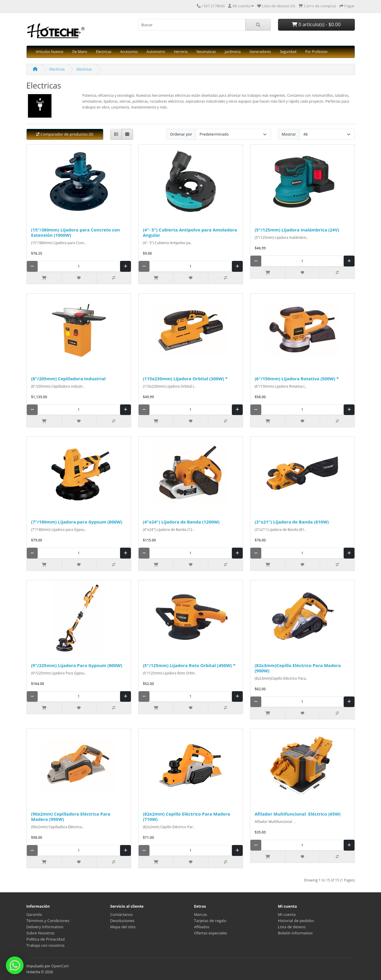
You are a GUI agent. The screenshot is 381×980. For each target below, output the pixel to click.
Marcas (201, 914)
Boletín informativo (295, 933)
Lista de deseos (292, 927)
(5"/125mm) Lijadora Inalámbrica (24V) (297, 230)
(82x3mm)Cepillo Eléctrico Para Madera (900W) (298, 668)
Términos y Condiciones (48, 921)
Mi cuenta (287, 914)
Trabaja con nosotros (46, 945)
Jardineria (233, 52)
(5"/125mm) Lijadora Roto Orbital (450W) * (189, 665)
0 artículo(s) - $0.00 (316, 24)
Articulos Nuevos (50, 52)
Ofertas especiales (211, 933)
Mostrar (289, 134)
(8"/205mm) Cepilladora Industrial (69, 379)
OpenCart (60, 966)
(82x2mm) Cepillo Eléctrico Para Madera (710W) (187, 816)
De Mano (80, 52)
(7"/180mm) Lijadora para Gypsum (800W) (77, 522)
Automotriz (156, 52)
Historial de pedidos (296, 921)
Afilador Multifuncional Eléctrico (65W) (298, 814)
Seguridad (288, 52)
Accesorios (129, 52)
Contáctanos (122, 914)
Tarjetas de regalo (210, 921)
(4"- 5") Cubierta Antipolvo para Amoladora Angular (190, 232)
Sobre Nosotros (41, 933)
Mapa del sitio (123, 927)
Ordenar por (181, 134)
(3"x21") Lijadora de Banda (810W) (292, 522)
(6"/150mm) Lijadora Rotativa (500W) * (297, 379)
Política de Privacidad (46, 939)
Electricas (104, 52)
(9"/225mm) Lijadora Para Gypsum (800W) (77, 665)
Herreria (181, 52)
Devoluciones (122, 921)
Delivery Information (45, 927)
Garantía (34, 914)
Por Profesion (316, 52)
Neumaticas (206, 52)
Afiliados (202, 927)
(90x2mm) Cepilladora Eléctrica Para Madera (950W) (71, 816)
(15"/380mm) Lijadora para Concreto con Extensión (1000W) (76, 232)
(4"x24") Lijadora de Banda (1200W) (181, 522)
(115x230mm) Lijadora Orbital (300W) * (185, 379)
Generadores (260, 52)
